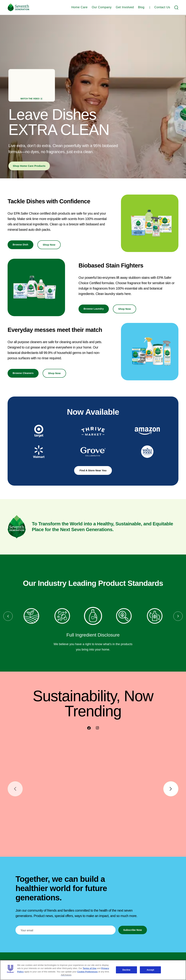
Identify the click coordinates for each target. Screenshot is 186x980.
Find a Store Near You (93, 470)
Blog (141, 7)
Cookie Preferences (87, 972)
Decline (126, 970)
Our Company (102, 7)
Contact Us (162, 7)
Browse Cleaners (23, 373)
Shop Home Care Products (29, 166)
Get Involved (125, 7)
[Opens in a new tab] (39, 431)
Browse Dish (20, 244)
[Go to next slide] (171, 789)
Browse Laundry (94, 309)
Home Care (79, 7)
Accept (150, 970)
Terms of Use (90, 968)
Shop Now (49, 245)
